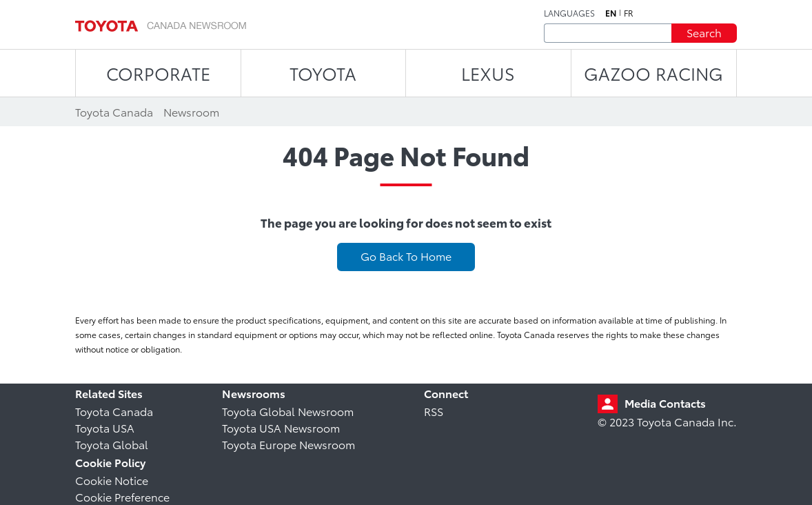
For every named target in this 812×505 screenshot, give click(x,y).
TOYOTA (323, 73)
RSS (434, 411)
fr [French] (629, 13)
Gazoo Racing (653, 73)
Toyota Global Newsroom (288, 411)
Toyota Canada (114, 411)
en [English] (611, 13)
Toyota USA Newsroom (281, 427)
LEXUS (488, 73)
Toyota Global (112, 444)
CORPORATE (158, 73)
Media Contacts (665, 403)
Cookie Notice (112, 480)
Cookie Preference (122, 496)
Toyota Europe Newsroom (288, 444)
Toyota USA (105, 427)
